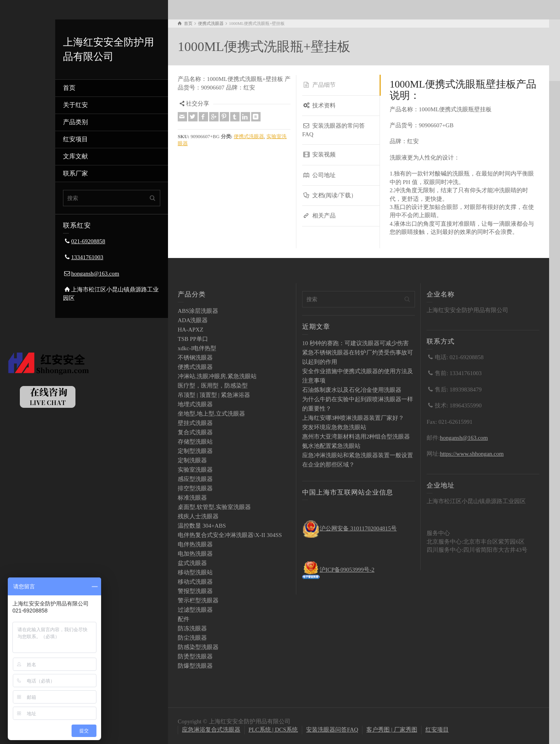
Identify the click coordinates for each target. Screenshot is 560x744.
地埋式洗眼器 (195, 404)
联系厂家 (75, 173)
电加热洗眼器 (195, 554)
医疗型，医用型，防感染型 (213, 386)
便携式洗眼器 (249, 137)
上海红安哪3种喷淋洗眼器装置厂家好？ (353, 418)
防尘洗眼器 (192, 638)
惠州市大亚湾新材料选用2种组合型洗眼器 (356, 437)
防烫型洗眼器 (195, 656)
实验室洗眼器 (195, 470)
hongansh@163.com (95, 274)
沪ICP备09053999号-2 (347, 570)
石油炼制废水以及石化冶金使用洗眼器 (352, 390)
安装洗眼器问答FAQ (332, 730)
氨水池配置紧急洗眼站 (331, 446)
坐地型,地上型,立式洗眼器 (211, 414)
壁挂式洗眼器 (195, 423)
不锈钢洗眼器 (195, 358)
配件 (184, 619)
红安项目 (75, 139)
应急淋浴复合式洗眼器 (211, 730)
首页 (69, 88)
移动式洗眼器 (195, 582)
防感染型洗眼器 (198, 647)
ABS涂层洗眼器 (198, 311)
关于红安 (75, 105)
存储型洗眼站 (195, 442)
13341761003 (87, 257)
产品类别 (75, 122)
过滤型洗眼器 (195, 610)
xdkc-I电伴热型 (197, 348)
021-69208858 (88, 241)
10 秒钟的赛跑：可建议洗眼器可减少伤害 (355, 343)
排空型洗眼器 (195, 488)
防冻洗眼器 (192, 628)
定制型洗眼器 (195, 451)
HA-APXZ (191, 330)
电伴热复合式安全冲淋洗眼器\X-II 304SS (230, 535)
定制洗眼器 (192, 460)
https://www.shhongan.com (472, 454)
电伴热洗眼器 (195, 544)
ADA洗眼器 (193, 320)
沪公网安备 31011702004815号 (358, 528)
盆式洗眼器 (192, 563)
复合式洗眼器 (195, 432)
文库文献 (75, 156)
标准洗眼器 (192, 498)
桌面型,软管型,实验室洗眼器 (214, 507)
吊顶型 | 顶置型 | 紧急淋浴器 (214, 395)
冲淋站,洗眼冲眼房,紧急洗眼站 (217, 376)
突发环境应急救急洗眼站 (334, 427)
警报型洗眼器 (195, 591)
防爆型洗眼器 (195, 666)
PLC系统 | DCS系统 (273, 730)
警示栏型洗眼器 (198, 600)
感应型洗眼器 (195, 479)
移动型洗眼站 (195, 572)
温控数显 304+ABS (202, 526)
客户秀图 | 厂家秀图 (392, 730)
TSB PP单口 (193, 339)
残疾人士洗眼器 (198, 516)
